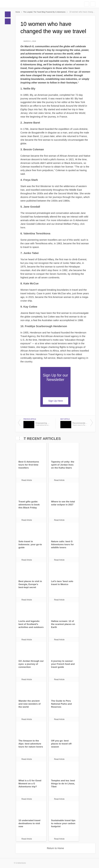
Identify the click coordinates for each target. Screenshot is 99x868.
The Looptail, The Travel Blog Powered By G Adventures (45, 12)
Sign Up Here (56, 401)
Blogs (8, 21)
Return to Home (55, 848)
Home (8, 14)
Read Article (27, 480)
